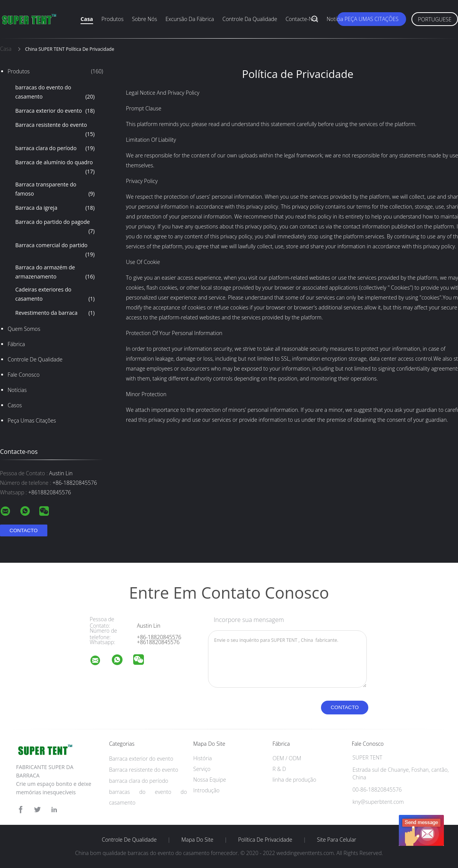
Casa (87, 19)
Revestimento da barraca (55, 313)
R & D (279, 769)
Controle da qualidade (250, 19)
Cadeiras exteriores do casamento (55, 295)
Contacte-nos (302, 19)
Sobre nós (145, 19)
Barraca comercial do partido (55, 250)
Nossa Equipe (210, 780)
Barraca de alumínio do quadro (55, 167)
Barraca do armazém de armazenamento (55, 272)
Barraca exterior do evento (55, 111)
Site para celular (337, 840)
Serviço (202, 769)
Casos (15, 405)
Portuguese (435, 19)
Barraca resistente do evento (55, 130)
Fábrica (16, 344)
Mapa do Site (197, 840)
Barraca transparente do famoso (55, 189)
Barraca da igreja (55, 208)
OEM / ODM (287, 758)
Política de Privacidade (265, 840)
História (202, 758)
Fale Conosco (24, 375)
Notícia (335, 19)
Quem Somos (24, 329)
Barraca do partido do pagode (55, 227)
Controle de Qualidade (35, 359)
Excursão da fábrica (189, 19)
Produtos (113, 19)
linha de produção (294, 780)
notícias (17, 390)
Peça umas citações (372, 19)
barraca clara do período (55, 148)
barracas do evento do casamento (55, 92)
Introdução (206, 790)
